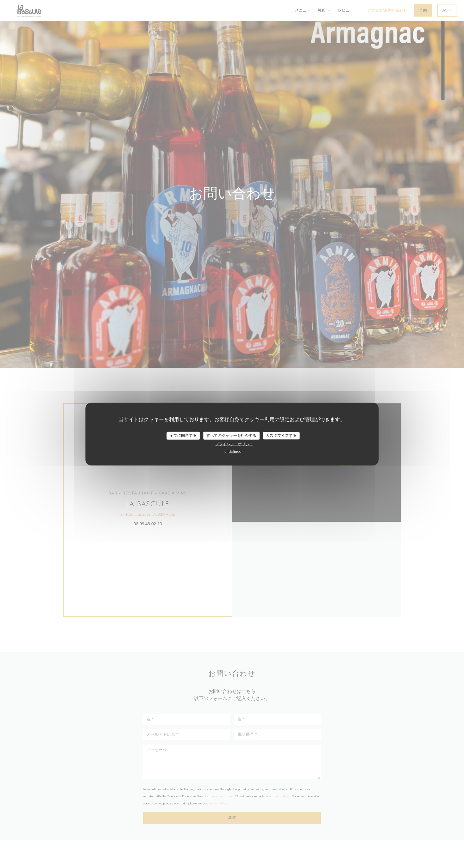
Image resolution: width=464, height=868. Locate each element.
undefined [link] (233, 452)
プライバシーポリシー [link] (234, 444)
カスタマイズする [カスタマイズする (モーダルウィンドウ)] (281, 435)
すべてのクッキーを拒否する (231, 435)
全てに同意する (183, 435)
